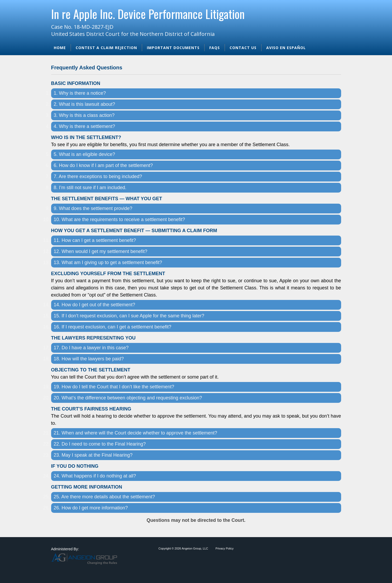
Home (60, 48)
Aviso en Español (286, 48)
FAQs (215, 48)
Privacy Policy (225, 548)
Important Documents (173, 48)
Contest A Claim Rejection (106, 48)
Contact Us (243, 48)
